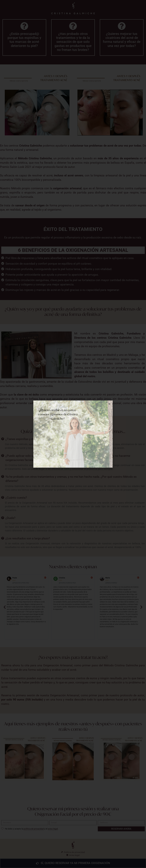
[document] (73, 434)
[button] (109, 404)
